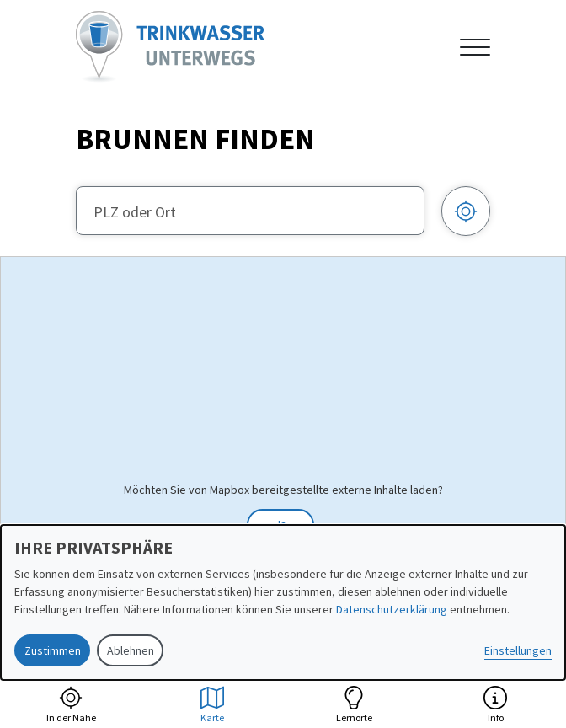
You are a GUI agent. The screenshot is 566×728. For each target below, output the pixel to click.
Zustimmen (53, 650)
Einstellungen (518, 650)
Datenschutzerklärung (392, 609)
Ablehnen (131, 650)
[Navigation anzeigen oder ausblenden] (475, 47)
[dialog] (283, 602)
